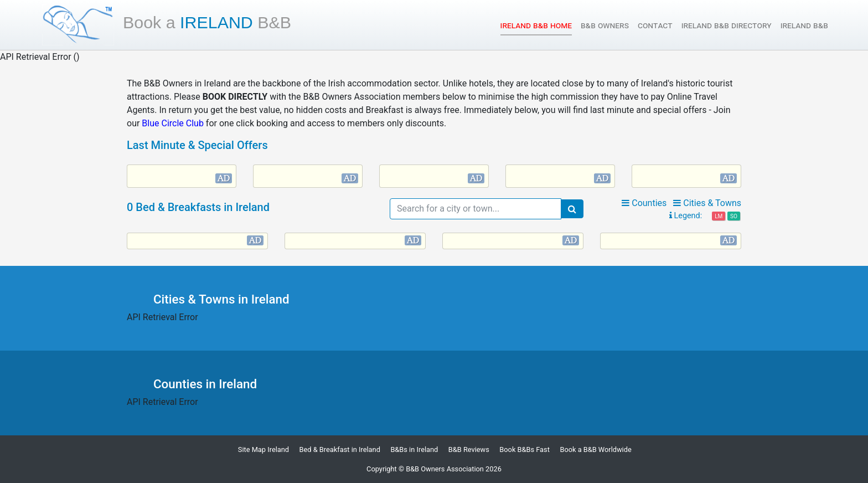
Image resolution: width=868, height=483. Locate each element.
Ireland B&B (804, 25)
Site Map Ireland (263, 449)
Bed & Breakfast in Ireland (340, 449)
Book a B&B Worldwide (595, 449)
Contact (655, 25)
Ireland (207, 22)
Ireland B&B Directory (727, 25)
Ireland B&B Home (536, 25)
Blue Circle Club (173, 123)
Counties (644, 203)
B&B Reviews (469, 449)
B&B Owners (605, 25)
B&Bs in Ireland (414, 449)
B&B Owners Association (445, 469)
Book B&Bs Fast (525, 449)
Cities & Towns (707, 203)
